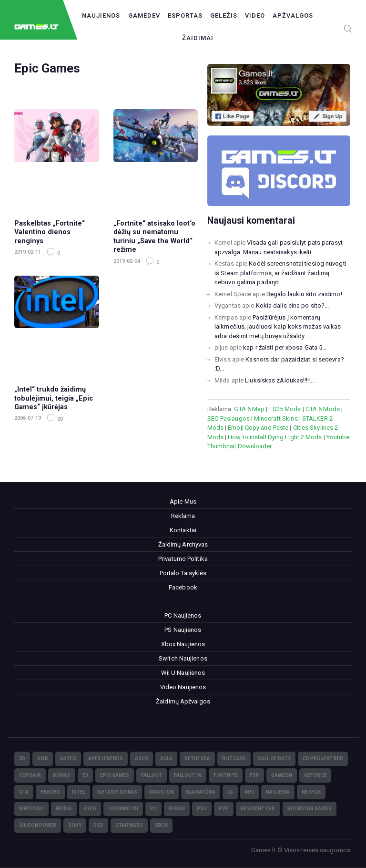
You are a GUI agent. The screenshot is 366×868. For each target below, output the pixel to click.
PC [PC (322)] (153, 809)
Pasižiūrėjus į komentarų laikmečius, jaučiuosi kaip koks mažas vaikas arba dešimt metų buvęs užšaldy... (278, 327)
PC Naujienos (183, 615)
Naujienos (101, 15)
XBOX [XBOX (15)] (161, 825)
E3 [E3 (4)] (85, 775)
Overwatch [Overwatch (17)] (123, 809)
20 (59, 419)
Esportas (185, 15)
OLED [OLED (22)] (90, 809)
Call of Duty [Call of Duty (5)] (274, 759)
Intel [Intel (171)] (79, 792)
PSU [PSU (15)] (202, 809)
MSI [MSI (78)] (249, 792)
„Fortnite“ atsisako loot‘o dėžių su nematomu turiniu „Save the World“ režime (154, 237)
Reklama (183, 516)
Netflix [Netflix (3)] (311, 792)
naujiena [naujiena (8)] (278, 792)
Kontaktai (183, 530)
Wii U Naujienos (183, 673)
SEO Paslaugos (229, 418)
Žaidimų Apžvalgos (183, 701)
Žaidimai (198, 38)
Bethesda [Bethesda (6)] (197, 759)
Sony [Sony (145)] (75, 825)
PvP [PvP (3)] (224, 809)
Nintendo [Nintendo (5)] (31, 809)
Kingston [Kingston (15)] (162, 792)
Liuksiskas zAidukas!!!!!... (280, 380)
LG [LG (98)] (230, 792)
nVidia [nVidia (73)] (64, 809)
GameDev (144, 15)
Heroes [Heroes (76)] (50, 792)
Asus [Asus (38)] (142, 759)
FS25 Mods (285, 409)
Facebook (183, 587)
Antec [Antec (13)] (68, 759)
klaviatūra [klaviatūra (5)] (201, 792)
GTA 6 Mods (323, 409)
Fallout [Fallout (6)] (152, 775)
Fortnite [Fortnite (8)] (226, 775)
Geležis (224, 15)
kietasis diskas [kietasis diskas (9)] (117, 792)
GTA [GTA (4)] (24, 792)
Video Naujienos (183, 687)
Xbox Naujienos (183, 644)
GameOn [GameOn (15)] (282, 775)
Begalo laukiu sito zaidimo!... (306, 294)
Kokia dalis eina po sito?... (293, 305)
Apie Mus (183, 501)
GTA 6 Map (249, 409)
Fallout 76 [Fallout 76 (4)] (188, 775)
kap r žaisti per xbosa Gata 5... (285, 347)
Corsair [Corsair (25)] (30, 775)
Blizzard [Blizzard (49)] (234, 759)
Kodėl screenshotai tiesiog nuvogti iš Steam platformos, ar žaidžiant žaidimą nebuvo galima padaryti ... (280, 273)
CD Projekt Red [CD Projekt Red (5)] (323, 759)
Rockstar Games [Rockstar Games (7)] (310, 809)
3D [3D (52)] (22, 759)
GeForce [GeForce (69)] (315, 775)
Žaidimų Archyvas (183, 544)
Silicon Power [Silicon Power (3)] (38, 825)
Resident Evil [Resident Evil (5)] (258, 809)
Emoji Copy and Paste (258, 428)
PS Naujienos (183, 630)
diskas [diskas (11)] (62, 775)
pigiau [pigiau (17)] (177, 809)
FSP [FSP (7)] (254, 775)
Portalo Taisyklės (183, 573)
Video (255, 15)
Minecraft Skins (276, 418)
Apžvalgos (293, 15)
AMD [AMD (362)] (43, 759)
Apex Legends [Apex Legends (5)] (106, 759)
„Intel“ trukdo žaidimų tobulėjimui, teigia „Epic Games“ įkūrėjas (54, 398)
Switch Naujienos (183, 658)
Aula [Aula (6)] (166, 759)
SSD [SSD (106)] (98, 825)
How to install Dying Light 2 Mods (275, 437)
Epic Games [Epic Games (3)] (115, 775)
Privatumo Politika (183, 559)
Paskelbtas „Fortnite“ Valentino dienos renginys (50, 232)
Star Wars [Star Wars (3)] (129, 825)
